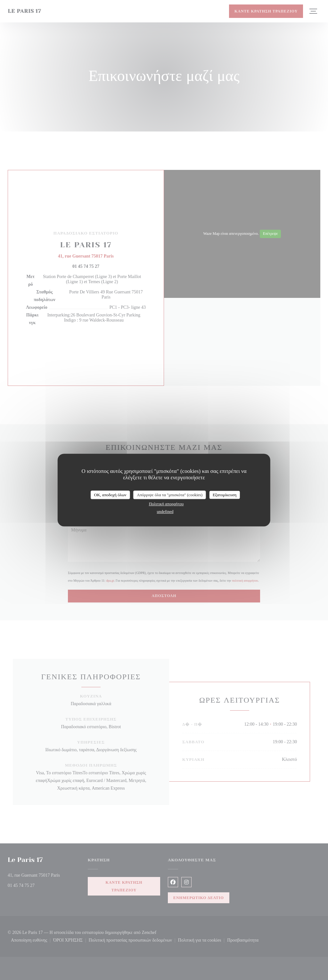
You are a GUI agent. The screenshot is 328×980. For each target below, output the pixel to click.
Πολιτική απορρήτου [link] (166, 504)
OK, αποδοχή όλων (110, 495)
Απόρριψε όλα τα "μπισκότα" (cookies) (170, 495)
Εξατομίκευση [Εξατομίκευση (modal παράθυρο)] (225, 495)
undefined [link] (165, 511)
